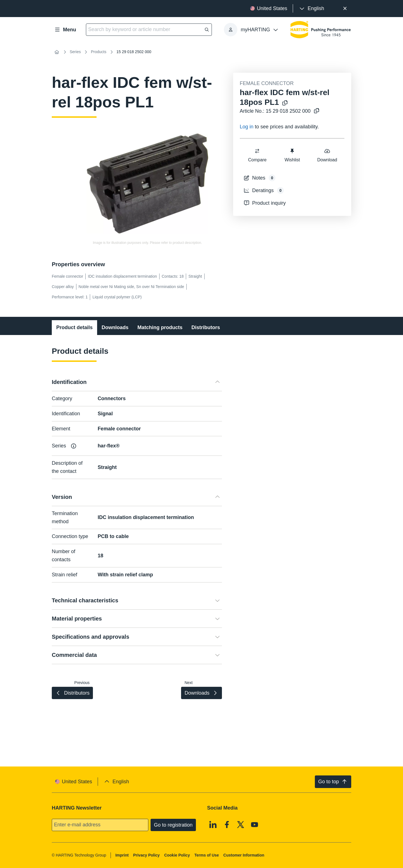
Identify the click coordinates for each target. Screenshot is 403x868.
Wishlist (292, 155)
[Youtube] (255, 824)
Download (327, 155)
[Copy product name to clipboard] (284, 103)
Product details (74, 327)
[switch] (257, 151)
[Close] (345, 9)
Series (75, 52)
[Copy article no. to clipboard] (315, 111)
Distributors (206, 327)
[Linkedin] (213, 824)
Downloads (115, 327)
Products (99, 52)
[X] (241, 824)
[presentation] (311, 9)
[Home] (57, 52)
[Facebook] (227, 824)
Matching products (160, 327)
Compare (257, 155)
